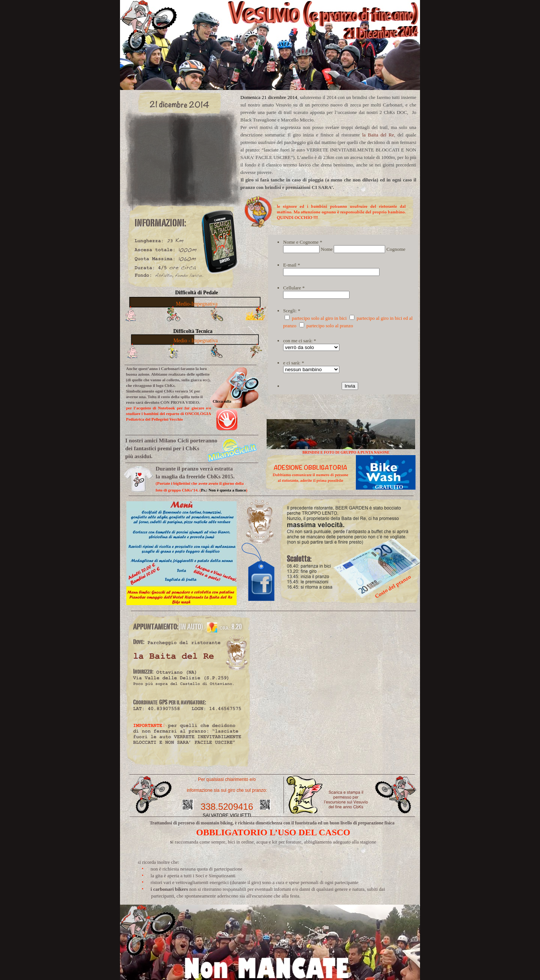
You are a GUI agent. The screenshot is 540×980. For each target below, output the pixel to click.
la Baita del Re (378, 135)
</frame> (335, 729)
